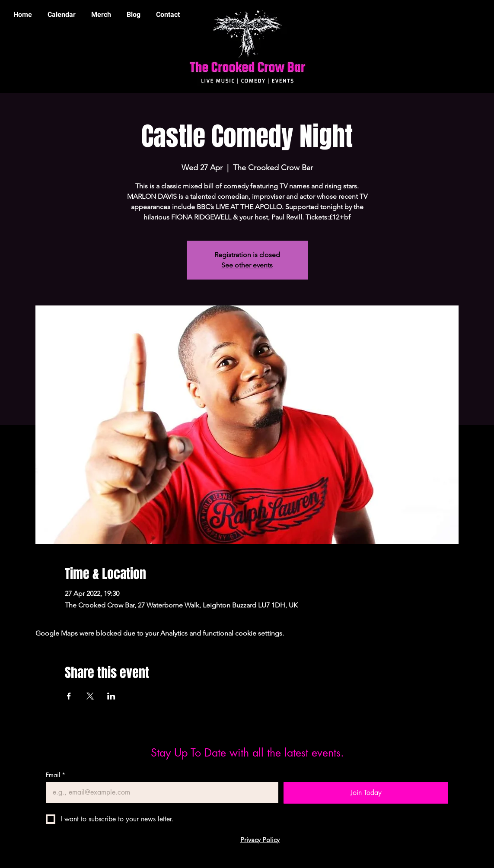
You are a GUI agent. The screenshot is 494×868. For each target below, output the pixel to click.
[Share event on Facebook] (69, 696)
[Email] (160, 792)
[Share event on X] (90, 696)
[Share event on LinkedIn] (111, 696)
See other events (247, 265)
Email (56, 775)
